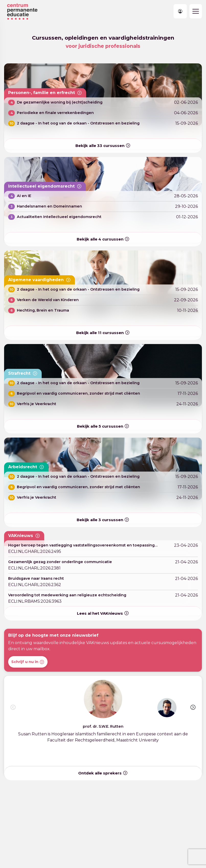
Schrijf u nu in (28, 662)
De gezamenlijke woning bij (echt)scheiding (60, 102)
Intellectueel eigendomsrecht (45, 186)
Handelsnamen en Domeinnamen (49, 206)
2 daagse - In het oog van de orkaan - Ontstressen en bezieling (78, 123)
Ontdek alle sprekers (103, 773)
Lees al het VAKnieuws (103, 613)
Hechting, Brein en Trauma (43, 310)
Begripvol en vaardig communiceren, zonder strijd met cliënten (78, 393)
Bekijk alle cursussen (103, 146)
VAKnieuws (24, 536)
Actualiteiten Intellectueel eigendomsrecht (59, 217)
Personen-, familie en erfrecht (45, 93)
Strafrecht (23, 373)
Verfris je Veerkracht (37, 404)
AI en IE (24, 196)
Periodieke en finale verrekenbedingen (55, 113)
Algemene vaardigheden (39, 280)
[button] (193, 707)
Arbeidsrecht (26, 467)
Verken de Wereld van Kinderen (48, 300)
